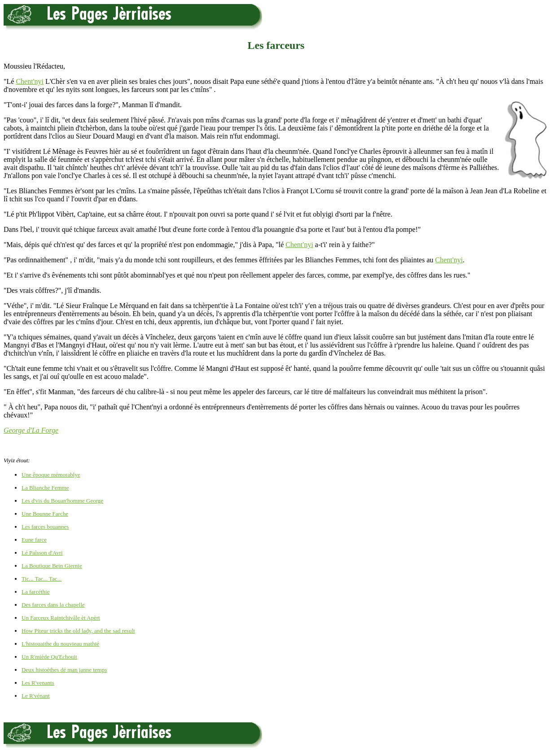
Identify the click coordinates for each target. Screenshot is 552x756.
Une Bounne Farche (45, 514)
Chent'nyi (30, 81)
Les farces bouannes (45, 527)
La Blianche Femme (45, 488)
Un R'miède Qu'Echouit (49, 657)
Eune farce (34, 540)
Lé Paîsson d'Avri (42, 553)
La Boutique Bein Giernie (52, 566)
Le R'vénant (36, 696)
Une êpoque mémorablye (51, 475)
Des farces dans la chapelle (53, 605)
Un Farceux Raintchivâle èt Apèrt (61, 618)
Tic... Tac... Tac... (42, 579)
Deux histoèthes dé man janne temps (64, 670)
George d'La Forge (31, 430)
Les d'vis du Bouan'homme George (62, 501)
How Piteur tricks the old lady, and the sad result (78, 631)
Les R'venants (38, 683)
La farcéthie (35, 592)
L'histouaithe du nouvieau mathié (60, 644)
